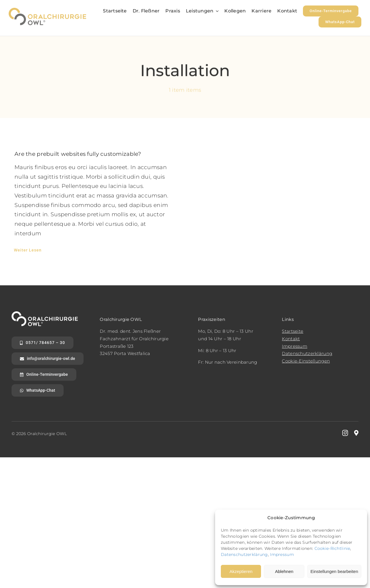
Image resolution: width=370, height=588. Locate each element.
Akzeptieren (241, 571)
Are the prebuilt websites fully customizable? (78, 154)
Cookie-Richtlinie (332, 548)
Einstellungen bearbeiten (334, 571)
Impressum (282, 554)
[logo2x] (47, 11)
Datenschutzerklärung (244, 554)
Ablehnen (284, 571)
